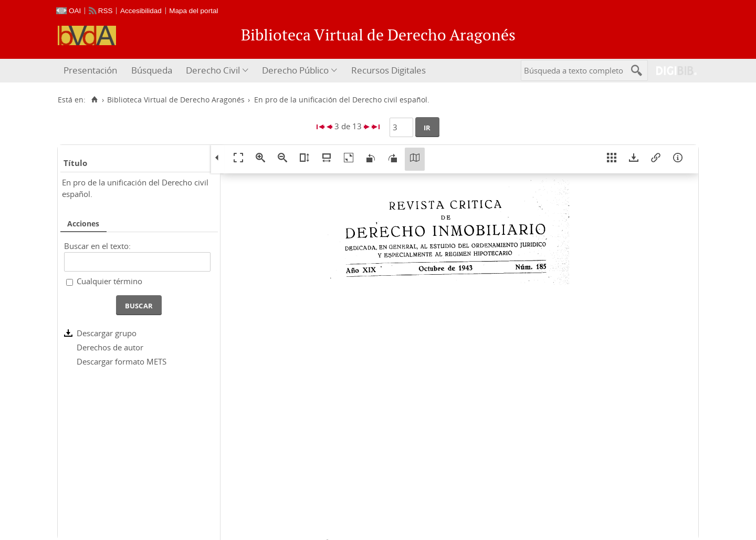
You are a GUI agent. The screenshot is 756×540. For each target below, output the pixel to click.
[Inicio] (94, 100)
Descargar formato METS (122, 361)
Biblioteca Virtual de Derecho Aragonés (176, 100)
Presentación (90, 70)
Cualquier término (109, 281)
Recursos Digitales (388, 70)
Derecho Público (295, 70)
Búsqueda (152, 70)
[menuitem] (92, 71)
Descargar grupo (107, 333)
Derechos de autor (110, 347)
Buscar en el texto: (97, 246)
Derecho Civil (213, 70)
